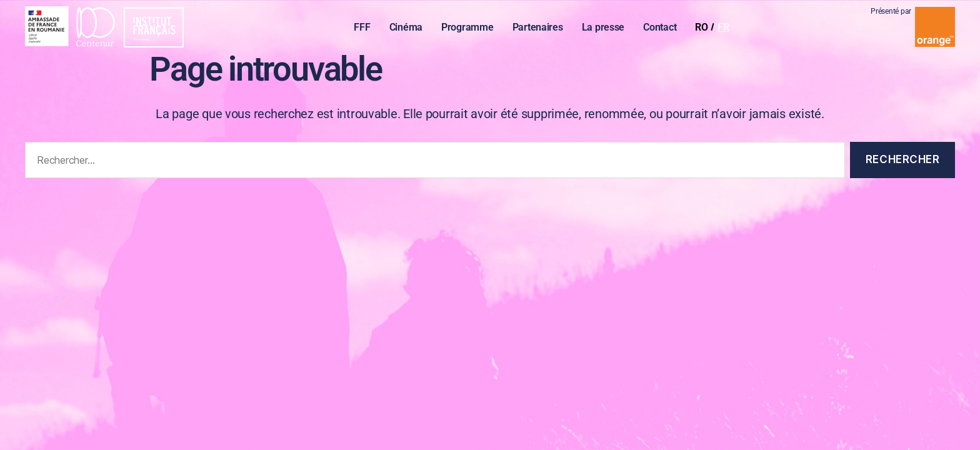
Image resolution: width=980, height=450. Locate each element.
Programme (471, 28)
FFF (365, 28)
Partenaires (540, 28)
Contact (663, 28)
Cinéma (408, 28)
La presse (606, 28)
